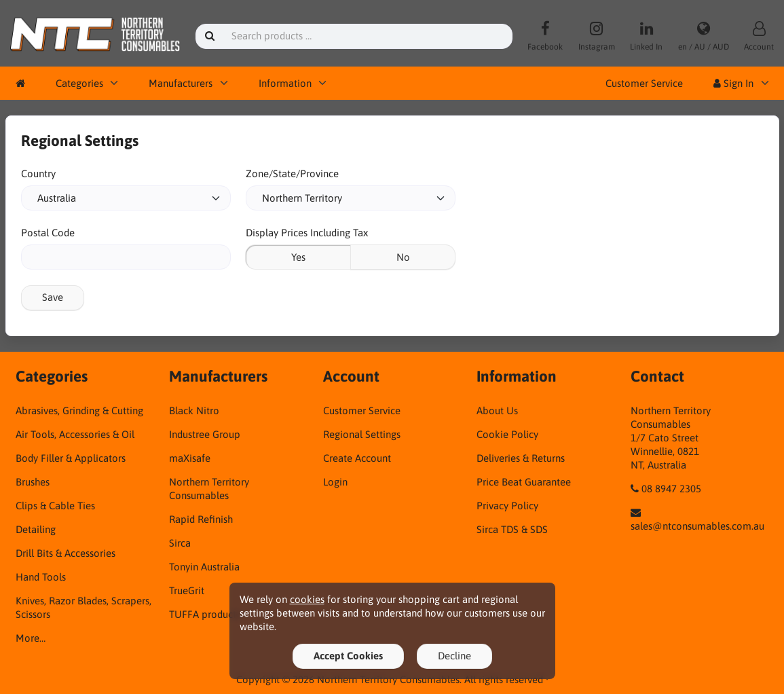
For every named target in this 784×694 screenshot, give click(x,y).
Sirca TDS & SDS (512, 529)
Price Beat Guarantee (524, 482)
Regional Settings (362, 434)
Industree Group (205, 434)
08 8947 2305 (671, 489)
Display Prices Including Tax (307, 233)
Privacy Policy (507, 506)
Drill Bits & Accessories (66, 553)
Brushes (33, 482)
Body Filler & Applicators (71, 458)
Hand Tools (41, 577)
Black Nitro (194, 410)
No (403, 257)
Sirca (180, 543)
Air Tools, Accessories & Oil (75, 434)
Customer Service (644, 83)
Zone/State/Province (292, 173)
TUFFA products (205, 614)
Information (285, 83)
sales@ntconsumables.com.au (697, 526)
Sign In (733, 83)
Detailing (36, 529)
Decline (454, 656)
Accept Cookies (348, 656)
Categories (79, 83)
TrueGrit (187, 590)
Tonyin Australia (204, 567)
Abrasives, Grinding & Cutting (79, 410)
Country (38, 173)
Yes (298, 257)
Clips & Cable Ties (55, 506)
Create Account (357, 458)
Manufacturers (181, 83)
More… (31, 638)
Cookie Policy (507, 434)
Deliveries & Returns (521, 458)
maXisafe (190, 458)
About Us (497, 410)
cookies (307, 599)
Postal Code (48, 233)
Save (53, 297)
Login (335, 482)
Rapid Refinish (201, 519)
